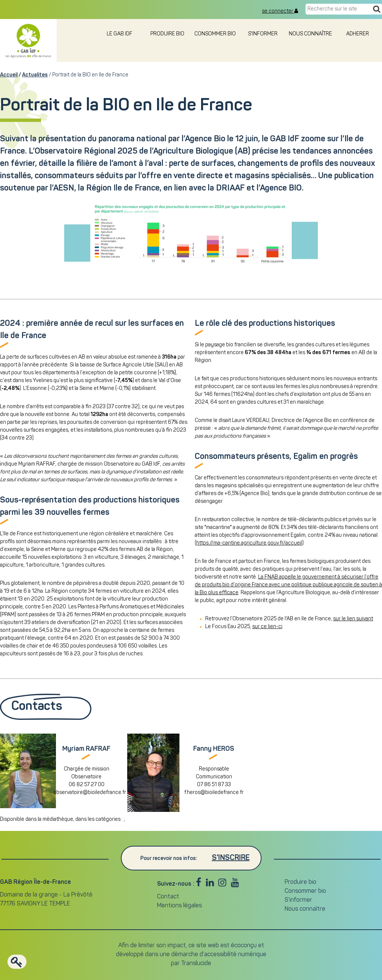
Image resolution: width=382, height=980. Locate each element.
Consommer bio (215, 34)
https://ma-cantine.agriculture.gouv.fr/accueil (249, 543)
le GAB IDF (120, 34)
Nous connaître (310, 34)
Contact (168, 897)
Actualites (35, 75)
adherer (358, 34)
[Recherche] (377, 10)
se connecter (280, 11)
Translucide (196, 964)
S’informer (298, 900)
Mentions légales (179, 906)
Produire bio (167, 34)
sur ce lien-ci (267, 627)
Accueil (9, 75)
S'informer (263, 34)
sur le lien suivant (353, 619)
